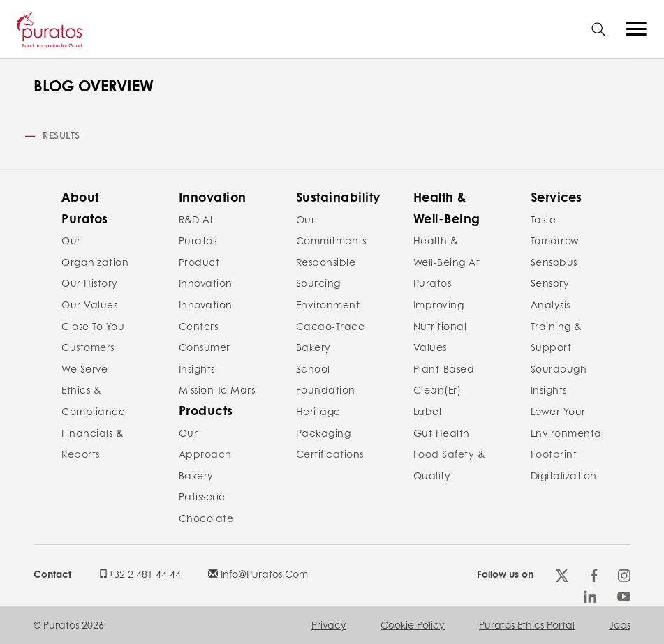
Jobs (620, 624)
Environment (328, 304)
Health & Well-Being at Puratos (447, 261)
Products (206, 410)
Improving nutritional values (440, 325)
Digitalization (564, 475)
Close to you (93, 326)
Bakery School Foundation (326, 368)
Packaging (324, 433)
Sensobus (554, 262)
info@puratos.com (258, 574)
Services (556, 197)
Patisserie (202, 496)
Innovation (213, 197)
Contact (52, 574)
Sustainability (338, 197)
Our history (90, 283)
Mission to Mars (217, 389)
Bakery (196, 475)
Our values (89, 304)
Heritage (318, 411)
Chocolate (206, 518)
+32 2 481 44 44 (140, 574)
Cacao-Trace (331, 326)
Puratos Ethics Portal (527, 624)
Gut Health (442, 433)
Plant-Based (444, 368)
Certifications (330, 454)
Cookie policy (413, 624)
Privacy (329, 624)
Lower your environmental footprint (568, 432)
